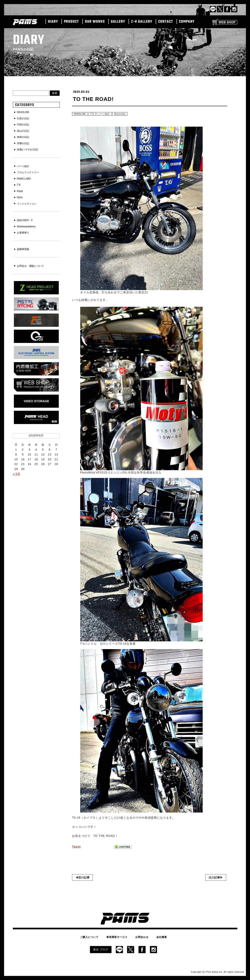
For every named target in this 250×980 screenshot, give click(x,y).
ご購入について (95, 937)
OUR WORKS (95, 22)
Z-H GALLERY (142, 22)
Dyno (21, 194)
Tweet (76, 848)
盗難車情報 (24, 245)
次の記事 (214, 878)
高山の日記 (125, 114)
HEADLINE (81, 114)
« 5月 (17, 467)
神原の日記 (24, 136)
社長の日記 (24, 118)
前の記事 (84, 878)
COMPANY (187, 22)
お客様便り (24, 228)
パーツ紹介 (108, 114)
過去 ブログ (101, 949)
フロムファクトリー (30, 170)
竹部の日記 (24, 124)
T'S (94, 114)
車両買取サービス (119, 937)
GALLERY (118, 22)
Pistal (21, 188)
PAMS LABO (25, 176)
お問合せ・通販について (33, 261)
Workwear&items (28, 222)
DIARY (53, 22)
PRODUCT (71, 22)
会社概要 (156, 937)
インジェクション (29, 200)
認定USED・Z (26, 217)
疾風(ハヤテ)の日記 (29, 148)
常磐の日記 (24, 142)
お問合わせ (140, 937)
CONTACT (166, 22)
